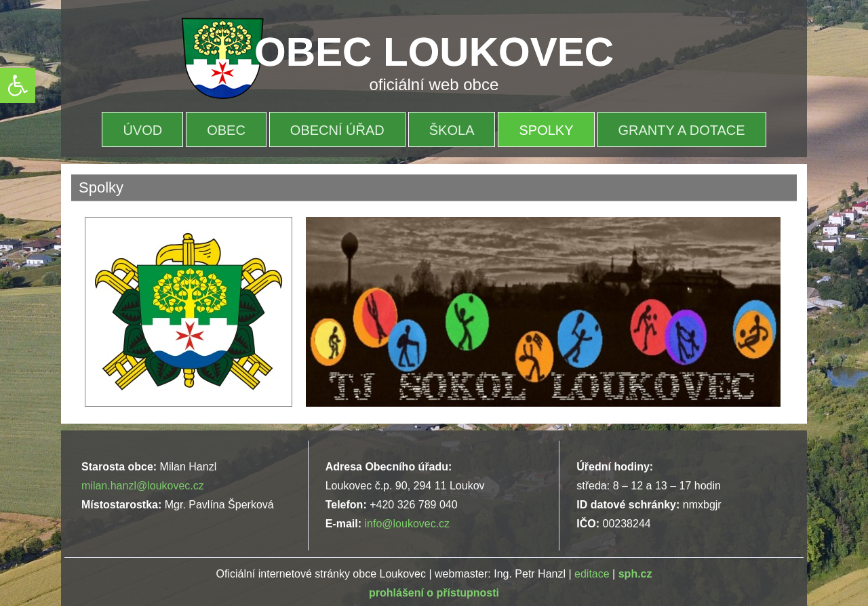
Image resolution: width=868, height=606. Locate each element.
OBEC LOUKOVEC (434, 52)
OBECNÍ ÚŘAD (337, 130)
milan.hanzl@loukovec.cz (143, 486)
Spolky (546, 130)
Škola (452, 130)
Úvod (142, 130)
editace (592, 574)
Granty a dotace (682, 130)
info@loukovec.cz (407, 524)
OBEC (226, 130)
